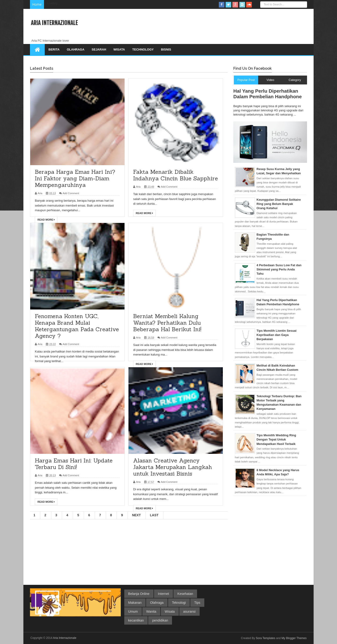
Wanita (151, 611)
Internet (163, 594)
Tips (197, 603)
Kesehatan (185, 594)
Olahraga (75, 49)
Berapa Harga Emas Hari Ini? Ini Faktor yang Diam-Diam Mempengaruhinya (75, 178)
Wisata (119, 49)
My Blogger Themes (294, 638)
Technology (143, 49)
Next (136, 515)
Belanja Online (139, 594)
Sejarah (99, 49)
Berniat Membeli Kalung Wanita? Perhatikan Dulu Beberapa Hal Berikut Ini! (167, 323)
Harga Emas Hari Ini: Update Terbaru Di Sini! (74, 464)
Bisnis (166, 49)
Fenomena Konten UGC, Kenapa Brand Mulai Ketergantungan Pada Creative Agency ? (77, 326)
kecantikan (136, 620)
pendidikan (160, 620)
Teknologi (179, 603)
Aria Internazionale (65, 638)
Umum (133, 611)
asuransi (189, 611)
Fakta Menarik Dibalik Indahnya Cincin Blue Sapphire (176, 175)
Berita (54, 49)
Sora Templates (266, 638)
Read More (46, 220)
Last (154, 515)
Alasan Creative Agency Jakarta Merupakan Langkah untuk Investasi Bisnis (173, 467)
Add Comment (71, 193)
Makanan (135, 603)
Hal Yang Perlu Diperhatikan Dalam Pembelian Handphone (267, 94)
